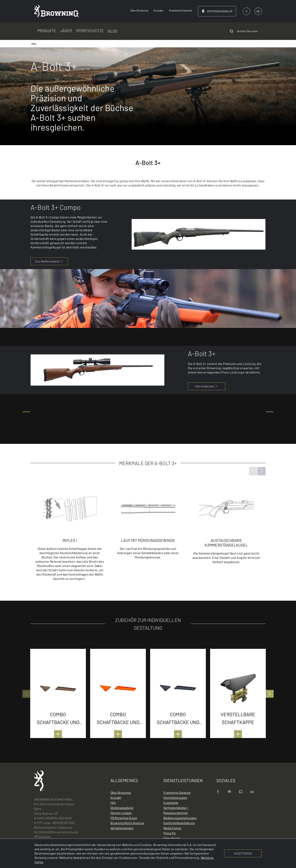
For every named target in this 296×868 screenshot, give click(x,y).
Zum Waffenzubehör (49, 261)
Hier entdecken (207, 386)
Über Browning (121, 793)
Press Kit (170, 833)
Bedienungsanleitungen (180, 818)
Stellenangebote (122, 808)
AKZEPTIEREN (243, 853)
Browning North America (127, 823)
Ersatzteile (171, 803)
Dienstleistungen (175, 798)
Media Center (172, 828)
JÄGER (66, 31)
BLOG (113, 31)
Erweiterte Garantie (177, 793)
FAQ (113, 803)
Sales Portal (171, 838)
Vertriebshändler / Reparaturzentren (176, 810)
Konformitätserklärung (179, 823)
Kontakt (116, 798)
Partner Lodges (121, 813)
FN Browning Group (124, 818)
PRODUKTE (47, 31)
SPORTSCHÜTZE (90, 31)
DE (258, 11)
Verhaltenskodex (122, 828)
